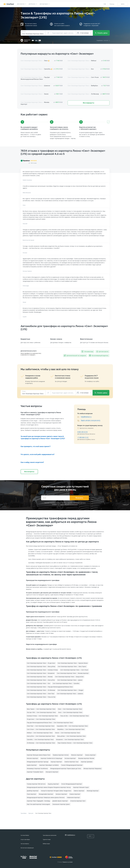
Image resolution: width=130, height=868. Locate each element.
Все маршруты (89, 103)
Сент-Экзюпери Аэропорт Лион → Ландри (70, 690)
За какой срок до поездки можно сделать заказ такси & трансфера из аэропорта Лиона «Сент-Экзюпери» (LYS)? (43, 437)
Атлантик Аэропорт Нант (78, 801)
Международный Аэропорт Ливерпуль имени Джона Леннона (46, 797)
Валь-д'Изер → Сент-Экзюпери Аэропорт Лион (71, 736)
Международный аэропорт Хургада (38, 762)
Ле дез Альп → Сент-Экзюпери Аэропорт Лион (41, 719)
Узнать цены (101, 33)
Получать (79, 498)
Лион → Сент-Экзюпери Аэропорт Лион (70, 709)
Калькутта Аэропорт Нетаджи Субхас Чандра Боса (56, 791)
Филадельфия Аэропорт (46, 794)
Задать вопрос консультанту (91, 420)
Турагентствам (47, 839)
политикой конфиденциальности (69, 505)
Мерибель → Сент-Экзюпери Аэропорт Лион (71, 729)
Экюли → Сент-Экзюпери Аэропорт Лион (68, 733)
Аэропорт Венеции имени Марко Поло (39, 755)
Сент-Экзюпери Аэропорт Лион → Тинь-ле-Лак (41, 697)
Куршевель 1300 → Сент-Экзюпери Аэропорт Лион (72, 726)
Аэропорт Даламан (87, 762)
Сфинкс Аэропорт (79, 791)
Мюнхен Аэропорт (33, 758)
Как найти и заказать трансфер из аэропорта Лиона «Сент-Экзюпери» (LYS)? (41, 414)
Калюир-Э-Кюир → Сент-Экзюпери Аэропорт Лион (42, 716)
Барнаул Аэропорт (56, 762)
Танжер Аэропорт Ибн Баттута (36, 784)
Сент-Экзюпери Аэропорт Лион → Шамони (70, 694)
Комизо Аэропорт (75, 794)
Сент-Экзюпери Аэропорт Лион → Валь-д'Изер (41, 666)
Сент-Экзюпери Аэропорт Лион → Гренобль (66, 683)
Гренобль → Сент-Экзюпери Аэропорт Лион (40, 739)
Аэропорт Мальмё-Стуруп (81, 787)
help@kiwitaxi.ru (86, 417)
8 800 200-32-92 (83, 432)
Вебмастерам (46, 844)
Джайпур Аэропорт (33, 791)
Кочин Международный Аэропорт (72, 784)
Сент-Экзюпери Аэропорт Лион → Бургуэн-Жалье (73, 663)
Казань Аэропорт (90, 755)
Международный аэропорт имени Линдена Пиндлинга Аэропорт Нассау (49, 787)
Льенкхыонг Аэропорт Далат (61, 804)
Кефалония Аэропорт (73, 797)
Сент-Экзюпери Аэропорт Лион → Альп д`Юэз (41, 680)
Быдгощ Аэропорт (53, 784)
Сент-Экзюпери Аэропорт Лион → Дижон (70, 680)
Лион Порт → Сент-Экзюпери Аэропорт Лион (41, 726)
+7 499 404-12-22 (83, 437)
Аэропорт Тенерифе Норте (35, 772)
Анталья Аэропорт (70, 758)
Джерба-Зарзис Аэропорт (60, 801)
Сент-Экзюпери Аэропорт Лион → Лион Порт (41, 694)
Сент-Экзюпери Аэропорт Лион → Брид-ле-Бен (69, 677)
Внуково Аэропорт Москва (86, 758)
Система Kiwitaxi (25, 835)
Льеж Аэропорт (32, 794)
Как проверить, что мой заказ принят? (36, 446)
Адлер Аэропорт (32, 765)
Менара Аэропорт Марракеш (92, 768)
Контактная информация (27, 848)
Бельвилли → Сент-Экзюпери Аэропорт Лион (70, 739)
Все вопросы (29, 472)
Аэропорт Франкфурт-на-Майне (49, 765)
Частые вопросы (25, 844)
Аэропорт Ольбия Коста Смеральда (51, 758)
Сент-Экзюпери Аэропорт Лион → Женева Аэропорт (73, 673)
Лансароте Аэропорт (52, 772)
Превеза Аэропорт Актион (61, 755)
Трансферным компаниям (50, 835)
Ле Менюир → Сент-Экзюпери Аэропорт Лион (41, 743)
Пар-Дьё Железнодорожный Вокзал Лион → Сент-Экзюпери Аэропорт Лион (50, 723)
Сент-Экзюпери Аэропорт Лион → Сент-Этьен (74, 670)
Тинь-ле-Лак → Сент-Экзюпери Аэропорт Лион (74, 716)
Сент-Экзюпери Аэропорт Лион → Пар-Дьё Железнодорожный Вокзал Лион (50, 687)
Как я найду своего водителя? (32, 462)
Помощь (112, 4)
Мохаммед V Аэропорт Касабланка (37, 768)
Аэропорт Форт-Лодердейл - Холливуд (38, 801)
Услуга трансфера (25, 839)
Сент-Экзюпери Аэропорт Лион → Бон (39, 683)
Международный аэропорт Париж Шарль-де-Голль (66, 768)
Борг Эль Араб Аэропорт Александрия (38, 804)
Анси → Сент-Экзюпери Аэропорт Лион (70, 712)
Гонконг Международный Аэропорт (72, 765)
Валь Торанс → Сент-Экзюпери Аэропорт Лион (41, 709)
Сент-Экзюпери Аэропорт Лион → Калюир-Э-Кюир (42, 670)
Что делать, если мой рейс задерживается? (38, 454)
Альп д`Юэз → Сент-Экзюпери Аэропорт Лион (41, 736)
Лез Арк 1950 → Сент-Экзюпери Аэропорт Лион (41, 712)
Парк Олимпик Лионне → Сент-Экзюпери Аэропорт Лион (75, 743)
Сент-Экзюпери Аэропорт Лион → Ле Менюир (41, 690)
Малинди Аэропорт (93, 791)
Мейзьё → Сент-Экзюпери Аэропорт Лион (40, 733)
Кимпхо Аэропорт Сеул (71, 762)
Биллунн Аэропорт (61, 794)
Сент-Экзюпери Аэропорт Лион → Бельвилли (41, 673)
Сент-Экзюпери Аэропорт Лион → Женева (40, 677)
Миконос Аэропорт (77, 755)
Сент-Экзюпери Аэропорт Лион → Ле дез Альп (41, 663)
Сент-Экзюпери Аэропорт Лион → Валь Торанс (72, 666)
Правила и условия (68, 862)
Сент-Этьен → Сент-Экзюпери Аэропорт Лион (41, 729)
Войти (123, 4)
